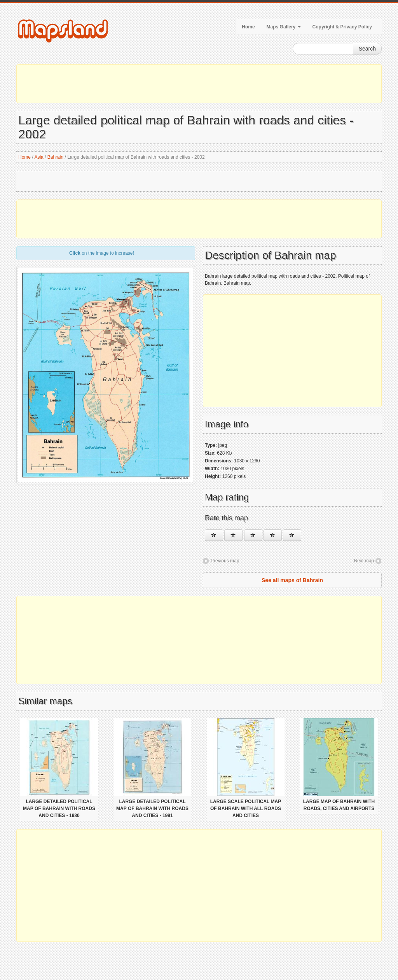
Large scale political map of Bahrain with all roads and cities (246, 808)
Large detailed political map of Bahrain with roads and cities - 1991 (152, 808)
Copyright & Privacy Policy (342, 27)
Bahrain (55, 157)
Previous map (225, 561)
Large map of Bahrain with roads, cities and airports (339, 805)
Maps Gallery (284, 27)
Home (248, 27)
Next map (364, 561)
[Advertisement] (199, 84)
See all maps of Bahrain (292, 580)
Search (367, 49)
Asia (39, 157)
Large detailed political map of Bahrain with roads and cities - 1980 (59, 808)
